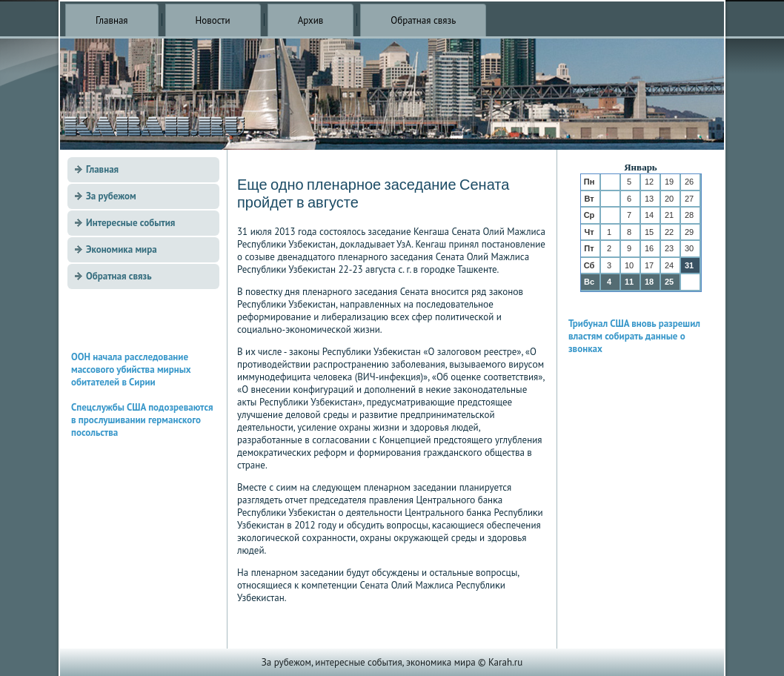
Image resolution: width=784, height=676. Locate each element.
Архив (311, 20)
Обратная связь (423, 20)
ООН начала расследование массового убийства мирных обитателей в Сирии (131, 370)
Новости (213, 20)
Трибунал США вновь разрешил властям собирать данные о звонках (634, 336)
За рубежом (111, 196)
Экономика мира (122, 249)
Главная (112, 20)
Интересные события (130, 223)
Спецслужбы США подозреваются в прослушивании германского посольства (142, 420)
